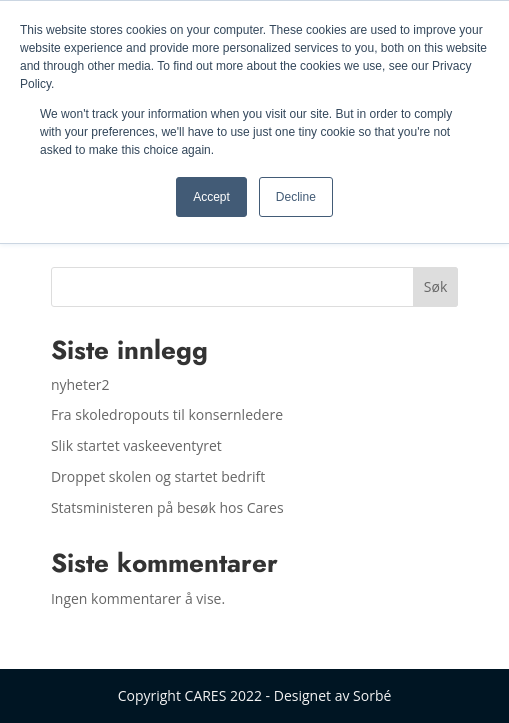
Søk (435, 286)
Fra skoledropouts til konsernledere (167, 414)
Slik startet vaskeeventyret (136, 445)
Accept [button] (211, 197)
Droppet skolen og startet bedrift (158, 476)
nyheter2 (80, 384)
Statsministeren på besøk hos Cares (167, 507)
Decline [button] (296, 197)
